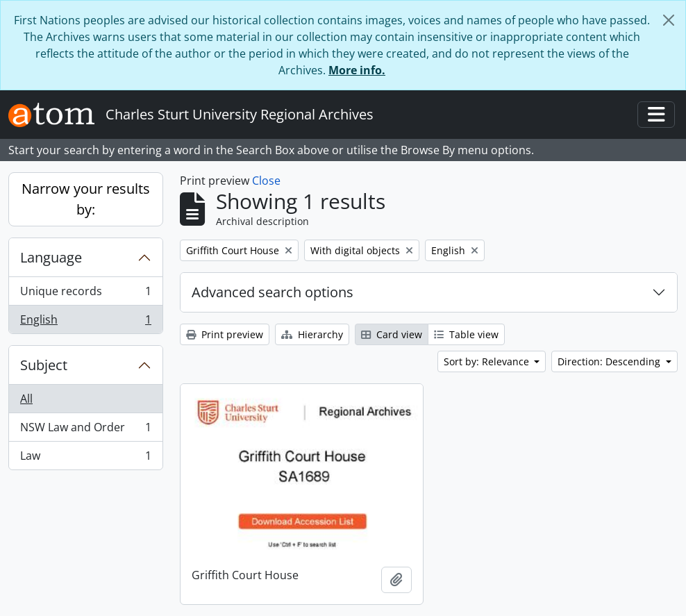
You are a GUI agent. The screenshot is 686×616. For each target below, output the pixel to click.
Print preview (225, 334)
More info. (357, 70)
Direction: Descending (610, 361)
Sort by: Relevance (488, 361)
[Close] (669, 20)
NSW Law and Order (85, 430)
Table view (466, 334)
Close (266, 181)
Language (51, 257)
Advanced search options (273, 292)
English (85, 322)
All (26, 399)
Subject (44, 365)
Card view (392, 334)
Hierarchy (312, 334)
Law (85, 458)
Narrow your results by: (86, 199)
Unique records (85, 294)
